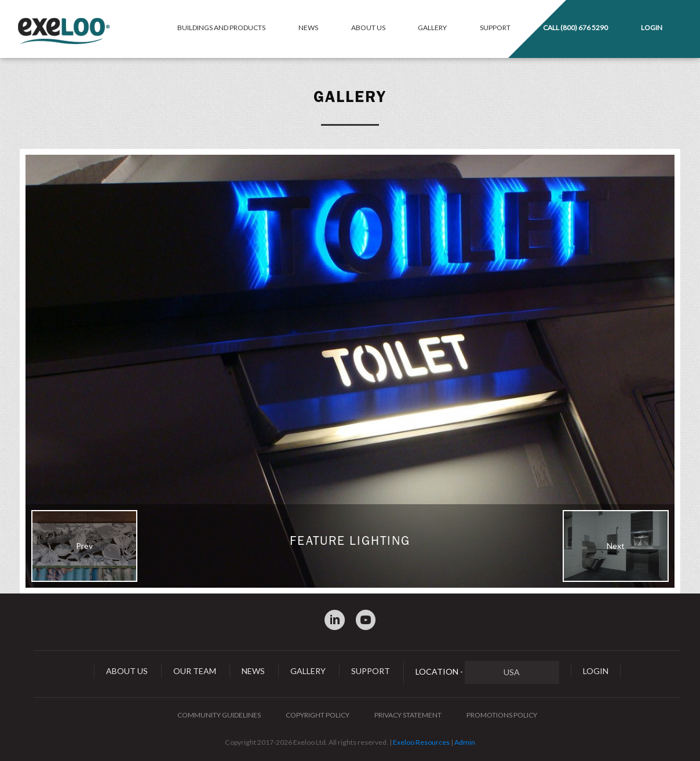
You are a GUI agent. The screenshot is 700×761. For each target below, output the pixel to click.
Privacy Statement (408, 715)
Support (495, 28)
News (308, 28)
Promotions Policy (502, 715)
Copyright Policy (318, 715)
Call (575, 28)
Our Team (195, 671)
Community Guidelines (219, 715)
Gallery (432, 28)
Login (652, 28)
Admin (465, 742)
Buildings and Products (221, 28)
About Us (368, 28)
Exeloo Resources (421, 742)
